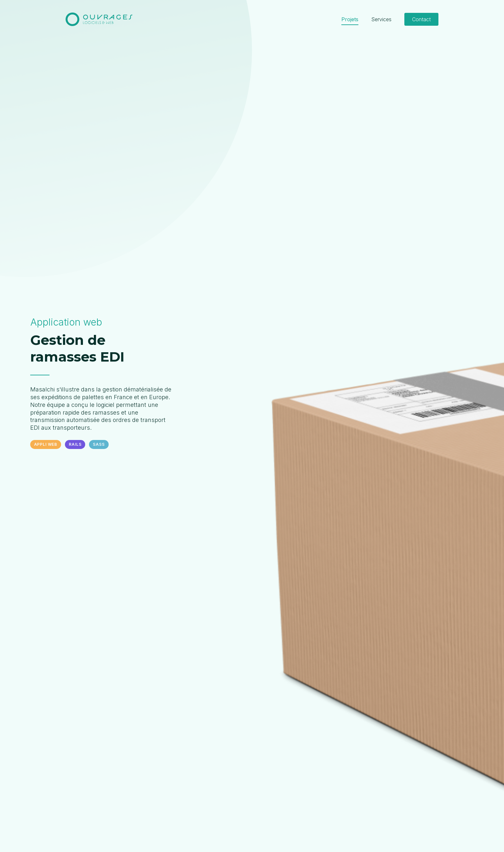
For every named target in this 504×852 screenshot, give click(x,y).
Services (381, 19)
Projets (350, 19)
